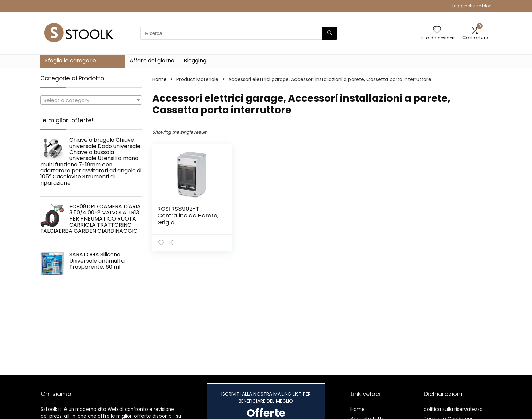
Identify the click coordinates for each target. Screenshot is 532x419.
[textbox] (91, 100)
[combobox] (91, 100)
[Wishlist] (437, 30)
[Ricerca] (330, 33)
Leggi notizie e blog (472, 6)
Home (159, 79)
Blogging (195, 61)
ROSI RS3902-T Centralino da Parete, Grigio (188, 215)
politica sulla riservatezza (453, 409)
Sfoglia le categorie (70, 61)
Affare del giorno (152, 61)
